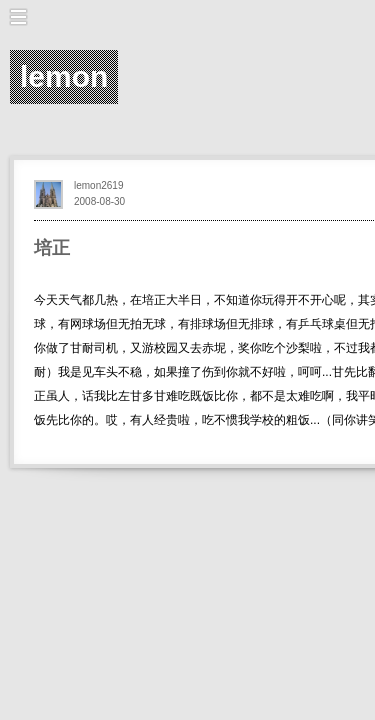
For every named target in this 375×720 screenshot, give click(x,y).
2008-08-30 (99, 201)
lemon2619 (98, 185)
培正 (52, 248)
